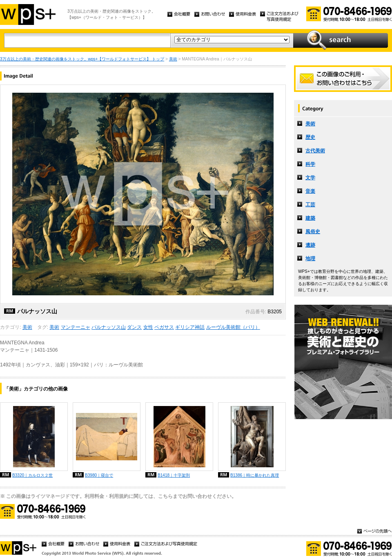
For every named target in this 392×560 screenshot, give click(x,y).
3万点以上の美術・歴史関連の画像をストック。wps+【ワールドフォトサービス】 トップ (82, 59)
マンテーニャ (76, 327)
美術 (173, 59)
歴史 (310, 137)
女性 (148, 327)
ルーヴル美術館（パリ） (233, 327)
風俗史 (313, 232)
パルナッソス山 (109, 327)
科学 (310, 164)
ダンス (134, 327)
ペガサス (164, 327)
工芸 (310, 205)
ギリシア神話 (190, 327)
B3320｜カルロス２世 (32, 475)
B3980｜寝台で (99, 475)
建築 (310, 218)
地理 (310, 259)
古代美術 (315, 151)
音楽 (310, 191)
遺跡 (310, 245)
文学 (310, 178)
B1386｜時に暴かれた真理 (255, 475)
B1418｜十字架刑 (174, 475)
